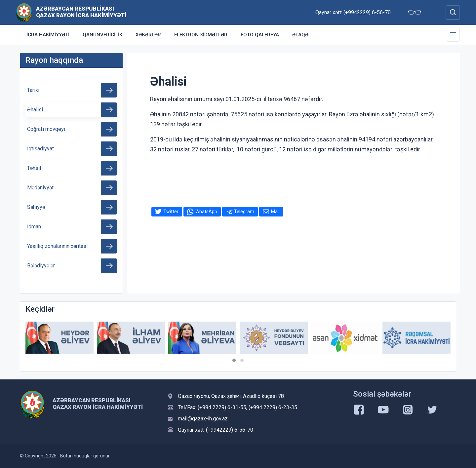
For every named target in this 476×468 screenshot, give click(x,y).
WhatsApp (206, 212)
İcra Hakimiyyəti (48, 35)
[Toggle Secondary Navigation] (453, 35)
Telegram (244, 212)
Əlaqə (300, 35)
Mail (275, 212)
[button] (234, 360)
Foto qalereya (260, 35)
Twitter (171, 212)
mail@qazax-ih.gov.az (203, 419)
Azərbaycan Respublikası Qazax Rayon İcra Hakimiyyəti (81, 12)
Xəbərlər (148, 35)
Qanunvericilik (102, 35)
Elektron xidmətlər (201, 35)
